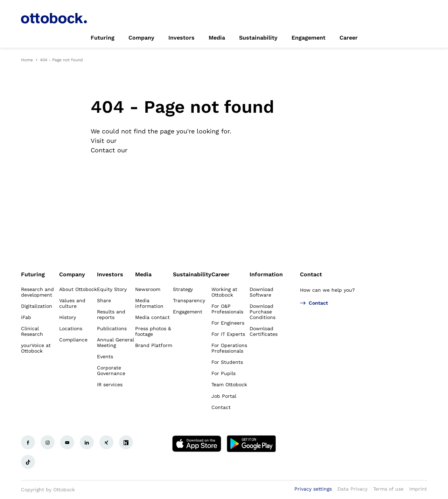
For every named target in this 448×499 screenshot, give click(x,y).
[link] (103, 38)
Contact (311, 274)
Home (27, 60)
